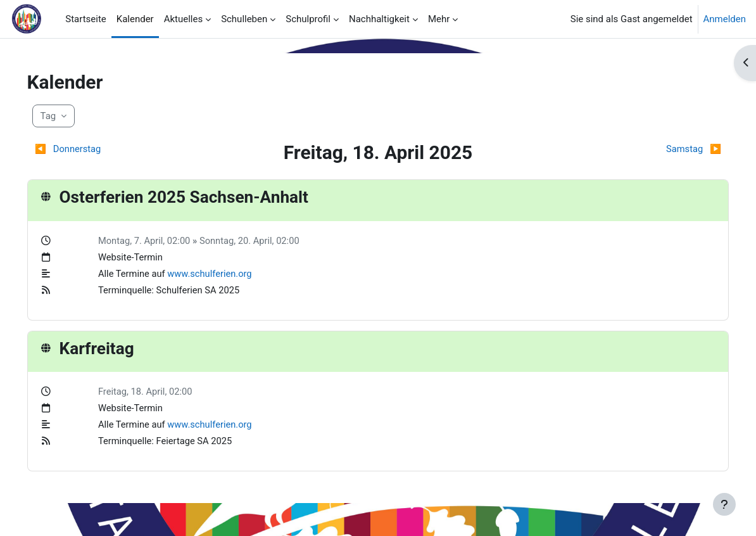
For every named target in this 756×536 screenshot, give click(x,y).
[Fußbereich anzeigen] (724, 504)
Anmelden (725, 19)
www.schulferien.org (227, 274)
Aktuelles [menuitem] (183, 19)
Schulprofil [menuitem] (308, 19)
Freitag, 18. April (148, 393)
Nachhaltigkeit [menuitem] (379, 19)
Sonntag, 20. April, (256, 241)
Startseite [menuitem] (85, 19)
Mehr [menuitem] (439, 19)
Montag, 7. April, (148, 241)
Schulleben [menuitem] (244, 19)
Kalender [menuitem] (135, 19)
